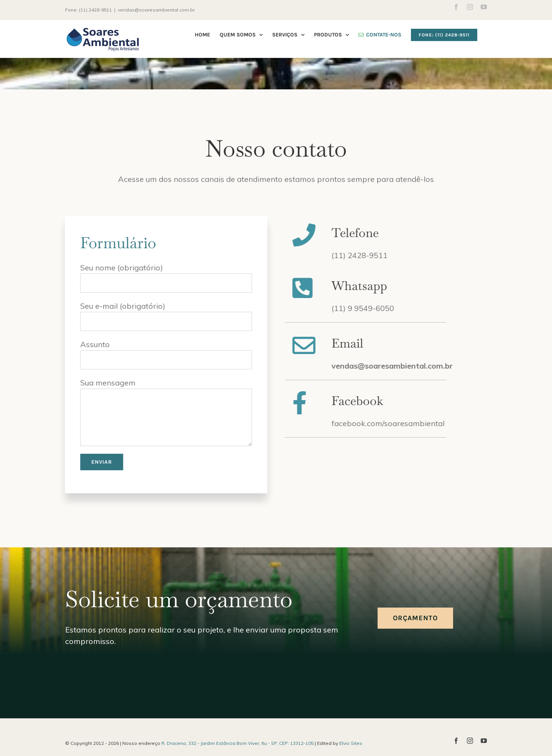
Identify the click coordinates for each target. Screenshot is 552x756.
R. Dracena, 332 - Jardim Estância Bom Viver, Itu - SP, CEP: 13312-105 (237, 743)
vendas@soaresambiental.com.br (156, 10)
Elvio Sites (351, 743)
